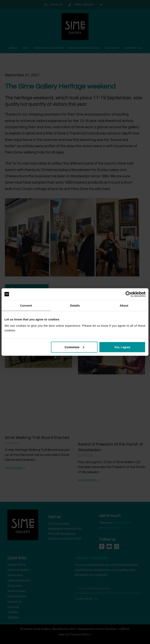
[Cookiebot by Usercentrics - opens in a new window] (128, 294)
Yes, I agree (122, 347)
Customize (74, 347)
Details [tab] (75, 305)
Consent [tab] (26, 305)
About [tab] (124, 305)
